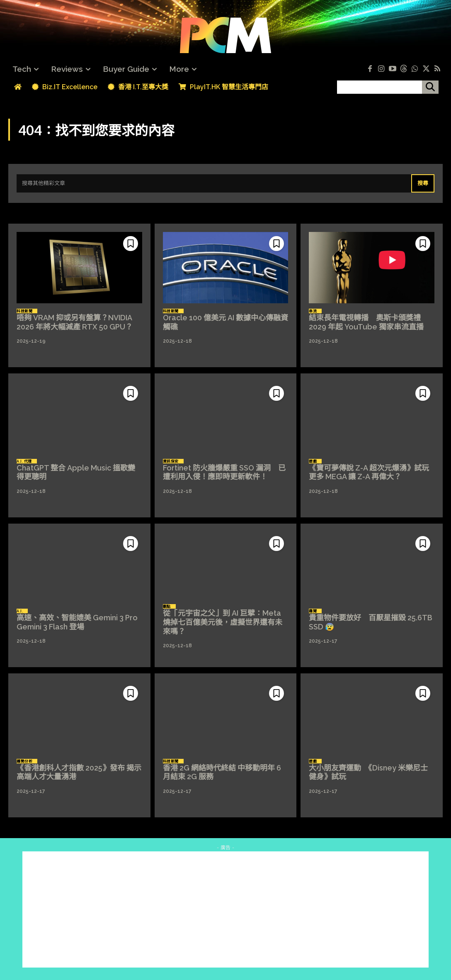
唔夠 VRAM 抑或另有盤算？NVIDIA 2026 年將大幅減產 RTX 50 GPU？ (75, 322)
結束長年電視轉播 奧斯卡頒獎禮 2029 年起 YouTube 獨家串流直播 (366, 322)
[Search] (423, 183)
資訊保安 (171, 461)
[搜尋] (430, 87)
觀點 (167, 607)
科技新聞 (24, 311)
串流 (313, 311)
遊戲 (313, 461)
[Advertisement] (225, 909)
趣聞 (313, 611)
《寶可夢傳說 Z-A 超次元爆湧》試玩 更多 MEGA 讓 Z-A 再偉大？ (373, 472)
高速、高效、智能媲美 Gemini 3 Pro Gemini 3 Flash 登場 (81, 622)
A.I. (20, 611)
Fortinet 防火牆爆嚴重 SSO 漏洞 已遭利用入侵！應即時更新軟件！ (224, 472)
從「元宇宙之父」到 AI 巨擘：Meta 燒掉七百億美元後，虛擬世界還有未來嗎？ (223, 622)
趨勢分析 (24, 761)
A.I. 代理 (24, 461)
